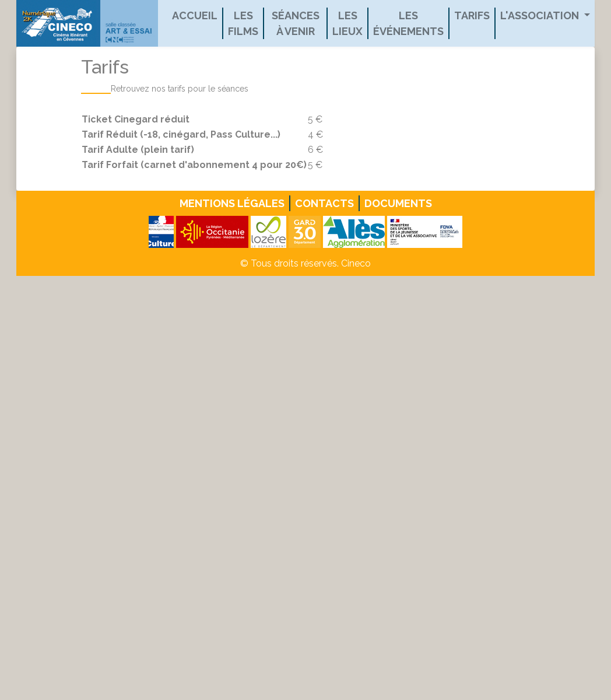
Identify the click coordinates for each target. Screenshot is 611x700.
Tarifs (472, 15)
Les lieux (347, 23)
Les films (243, 23)
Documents (398, 203)
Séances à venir (296, 23)
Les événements (408, 23)
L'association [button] (541, 15)
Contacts (324, 203)
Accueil (195, 15)
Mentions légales (232, 203)
